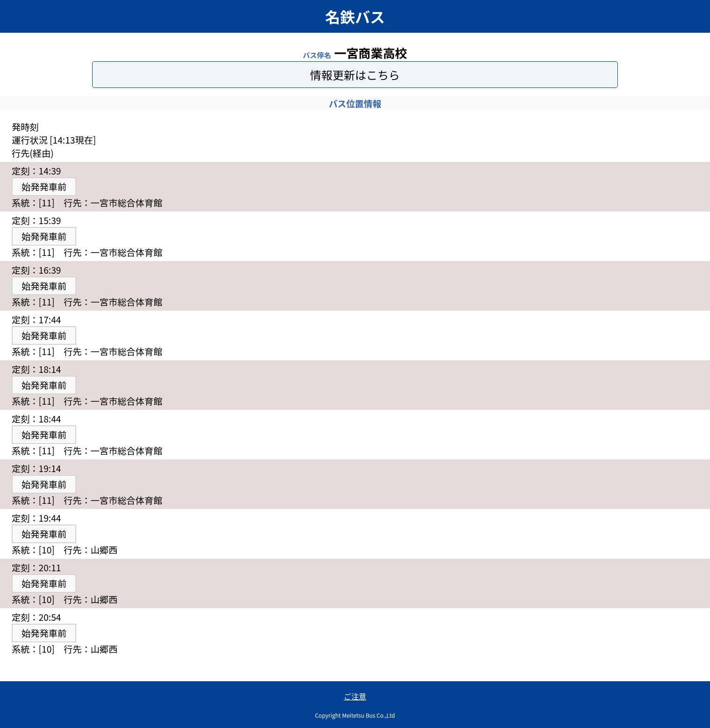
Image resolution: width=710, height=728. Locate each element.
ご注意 (355, 696)
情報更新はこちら (355, 75)
